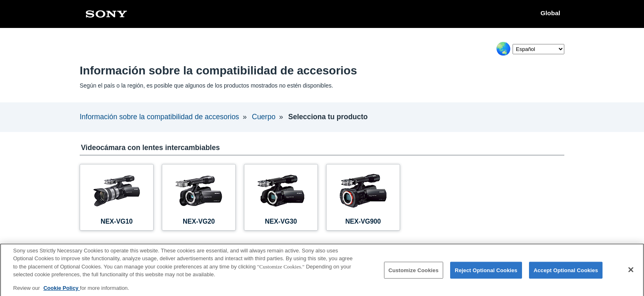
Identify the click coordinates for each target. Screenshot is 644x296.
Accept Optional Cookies (566, 273)
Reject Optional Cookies (486, 273)
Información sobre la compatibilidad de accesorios (159, 117)
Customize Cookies (414, 273)
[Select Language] (538, 49)
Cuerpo (263, 117)
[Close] (631, 273)
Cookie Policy (62, 291)
